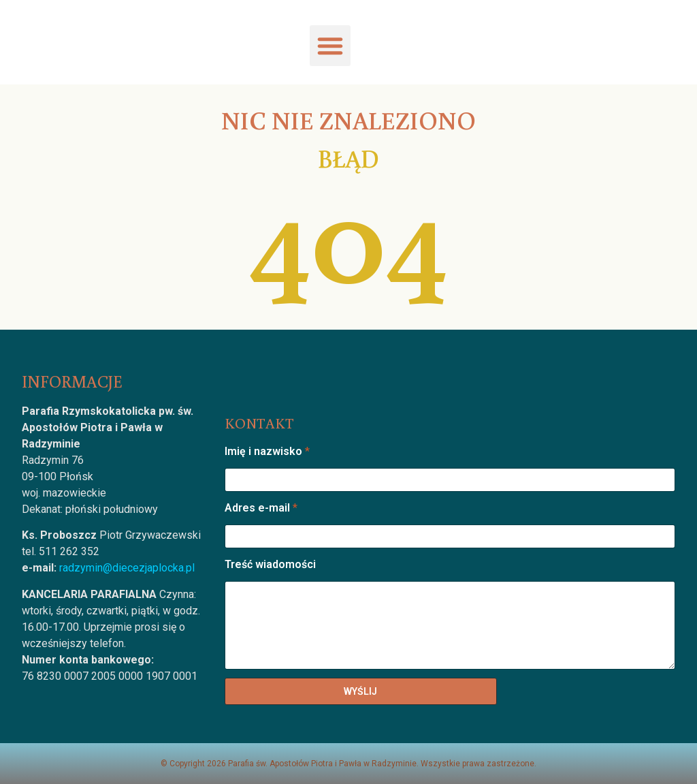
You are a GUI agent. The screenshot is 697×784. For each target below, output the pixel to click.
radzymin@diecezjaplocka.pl (127, 568)
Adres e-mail (261, 508)
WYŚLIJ (360, 691)
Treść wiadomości (270, 564)
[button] (330, 46)
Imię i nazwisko (267, 451)
